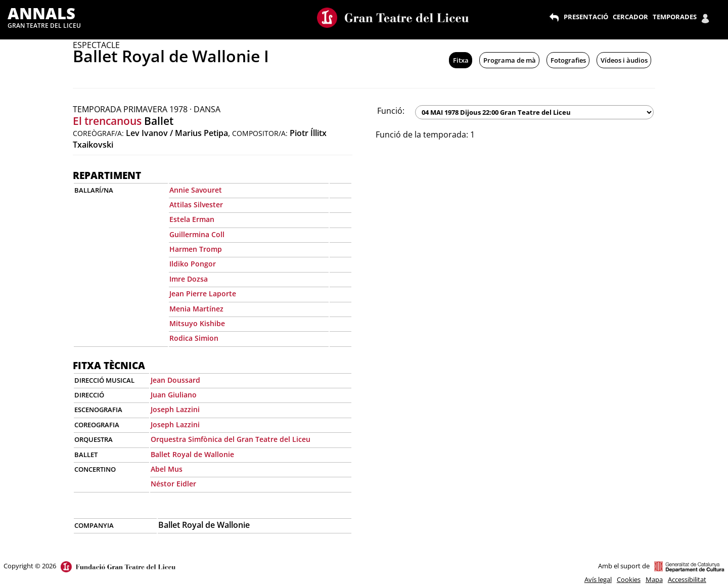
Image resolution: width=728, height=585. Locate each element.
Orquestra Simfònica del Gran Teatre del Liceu (231, 439)
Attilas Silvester (196, 205)
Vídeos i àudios (624, 60)
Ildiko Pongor (193, 264)
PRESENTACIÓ (586, 17)
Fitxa (461, 60)
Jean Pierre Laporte (203, 294)
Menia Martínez (196, 309)
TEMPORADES (675, 17)
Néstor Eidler (173, 484)
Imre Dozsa (189, 279)
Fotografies (568, 60)
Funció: (391, 111)
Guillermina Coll (197, 234)
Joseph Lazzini (175, 409)
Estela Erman (192, 219)
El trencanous (107, 121)
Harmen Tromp (196, 249)
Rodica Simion (194, 338)
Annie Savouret (196, 190)
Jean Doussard (175, 380)
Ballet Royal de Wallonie (192, 454)
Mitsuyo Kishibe (197, 323)
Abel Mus (167, 469)
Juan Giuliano (174, 395)
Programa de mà (510, 60)
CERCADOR (630, 17)
